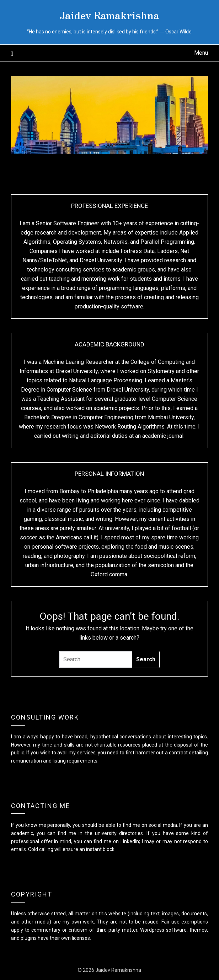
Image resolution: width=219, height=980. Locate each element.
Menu (201, 53)
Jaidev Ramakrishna (109, 15)
